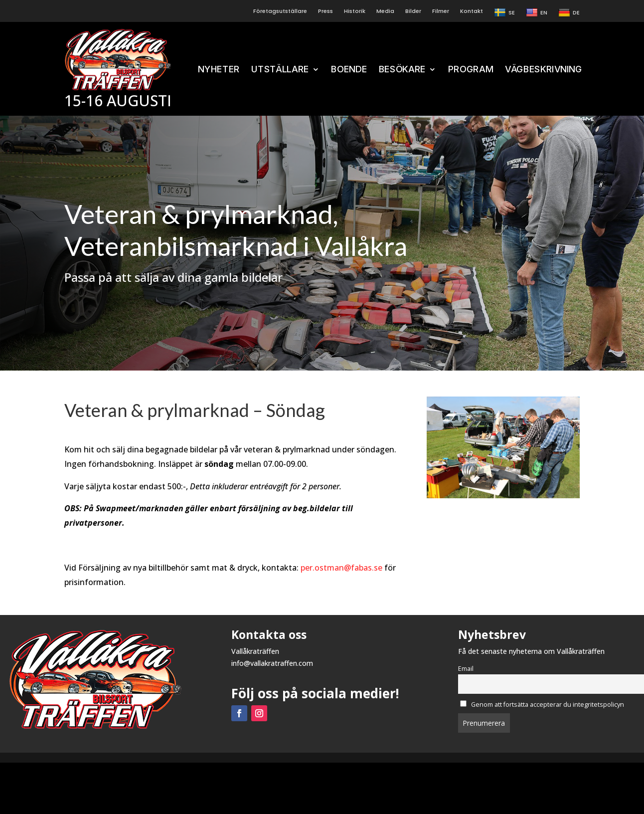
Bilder (413, 11)
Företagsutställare (280, 11)
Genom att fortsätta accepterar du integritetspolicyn (542, 705)
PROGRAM (470, 70)
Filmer (441, 11)
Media (385, 11)
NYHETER (219, 70)
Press (325, 11)
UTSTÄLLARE (280, 70)
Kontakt (472, 11)
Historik (355, 11)
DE (569, 13)
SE (504, 13)
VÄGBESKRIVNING (544, 70)
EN (537, 13)
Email (466, 669)
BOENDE (349, 70)
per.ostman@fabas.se (341, 568)
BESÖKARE (402, 70)
